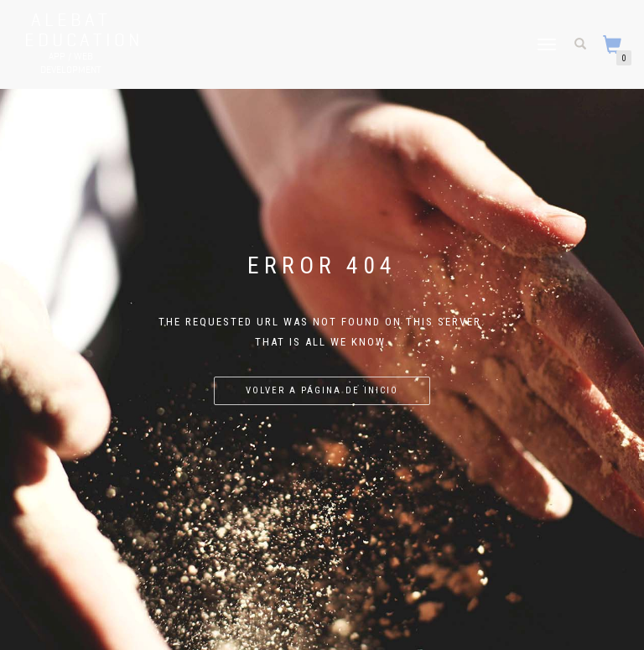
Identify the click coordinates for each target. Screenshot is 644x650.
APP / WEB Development (71, 62)
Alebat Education (70, 29)
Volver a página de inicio (322, 390)
